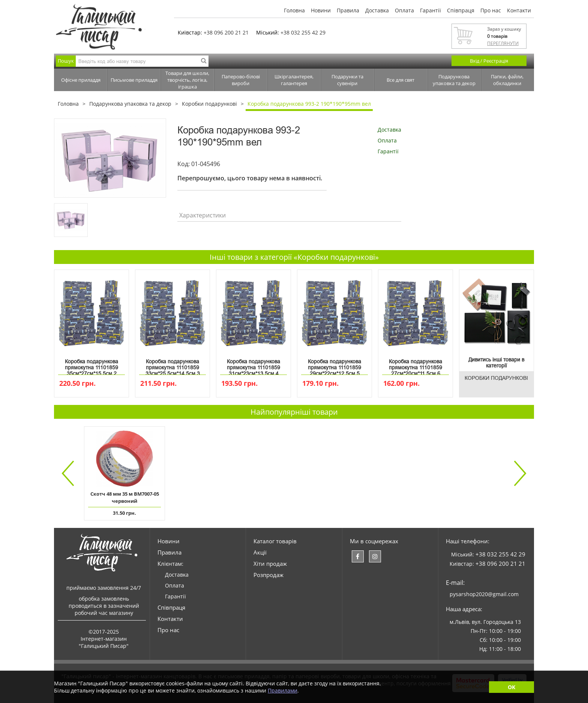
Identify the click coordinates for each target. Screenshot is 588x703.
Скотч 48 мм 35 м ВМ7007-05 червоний (125, 497)
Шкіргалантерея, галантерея (294, 80)
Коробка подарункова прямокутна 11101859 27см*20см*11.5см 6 (415, 366)
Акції (260, 552)
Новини (321, 10)
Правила (348, 10)
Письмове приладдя (134, 80)
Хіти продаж (270, 564)
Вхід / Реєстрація (489, 61)
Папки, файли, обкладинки (507, 80)
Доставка (377, 10)
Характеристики (202, 215)
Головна (294, 10)
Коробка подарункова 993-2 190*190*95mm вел (309, 104)
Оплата (404, 10)
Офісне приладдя (81, 80)
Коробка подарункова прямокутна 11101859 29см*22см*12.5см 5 (334, 366)
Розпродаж (268, 575)
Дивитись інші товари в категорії (496, 363)
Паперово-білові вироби (241, 80)
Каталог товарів (275, 541)
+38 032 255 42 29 (303, 32)
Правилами (283, 690)
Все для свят (400, 80)
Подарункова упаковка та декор (454, 80)
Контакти (519, 10)
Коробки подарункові (209, 104)
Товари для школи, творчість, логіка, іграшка (187, 80)
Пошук (66, 61)
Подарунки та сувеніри (347, 80)
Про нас (491, 10)
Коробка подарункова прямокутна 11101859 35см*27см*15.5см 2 (91, 366)
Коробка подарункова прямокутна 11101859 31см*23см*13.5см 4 (253, 366)
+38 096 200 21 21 (226, 32)
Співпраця (461, 10)
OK (511, 687)
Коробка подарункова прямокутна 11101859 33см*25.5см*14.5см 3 (173, 366)
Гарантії (430, 10)
